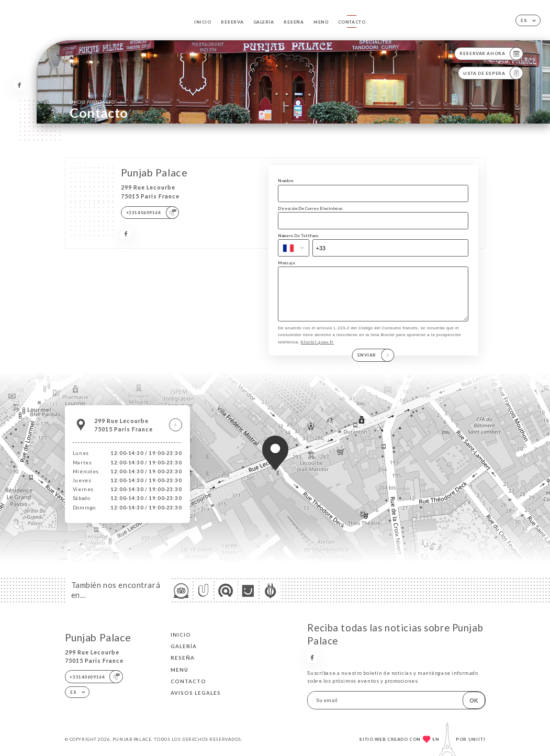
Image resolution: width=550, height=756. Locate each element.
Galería (264, 22)
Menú (321, 22)
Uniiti (477, 739)
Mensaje (287, 263)
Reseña (294, 22)
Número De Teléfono (298, 236)
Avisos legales (196, 693)
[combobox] (294, 248)
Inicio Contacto (92, 102)
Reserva (232, 22)
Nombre (286, 181)
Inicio (203, 22)
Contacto (352, 22)
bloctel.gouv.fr (317, 353)
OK (474, 700)
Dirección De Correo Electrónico (310, 208)
